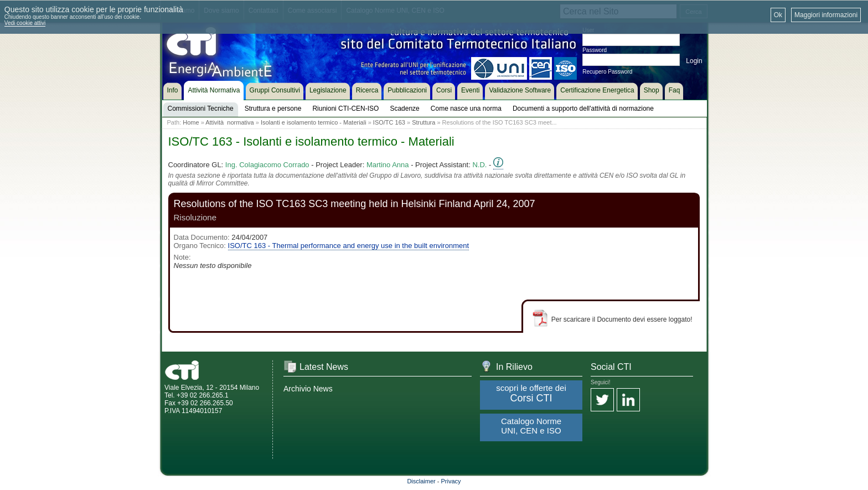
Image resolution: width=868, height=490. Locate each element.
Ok (778, 15)
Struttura (423, 122)
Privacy (451, 481)
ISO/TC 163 (389, 122)
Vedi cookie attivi (25, 23)
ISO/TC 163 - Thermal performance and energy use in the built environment (348, 246)
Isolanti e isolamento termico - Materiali (314, 122)
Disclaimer (421, 481)
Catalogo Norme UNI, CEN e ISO (531, 426)
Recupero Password (607, 72)
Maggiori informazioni (826, 15)
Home (191, 122)
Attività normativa (229, 122)
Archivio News (308, 389)
